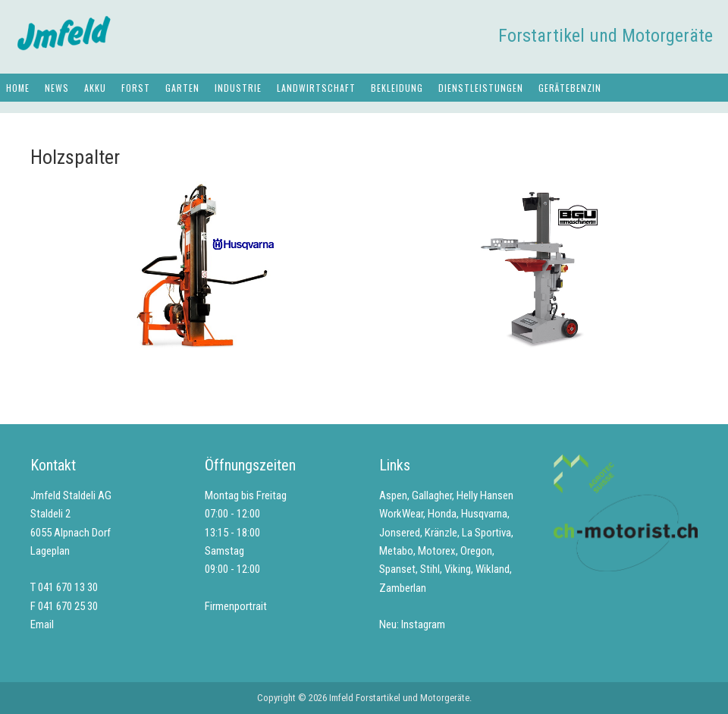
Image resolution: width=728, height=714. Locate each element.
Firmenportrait (236, 606)
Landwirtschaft (316, 88)
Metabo (396, 551)
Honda (442, 514)
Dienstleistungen (481, 88)
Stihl (430, 569)
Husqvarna (484, 514)
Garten (182, 88)
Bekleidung (397, 88)
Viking (458, 569)
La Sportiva (486, 533)
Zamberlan (403, 588)
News (57, 88)
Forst (136, 88)
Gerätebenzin (570, 88)
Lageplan (50, 551)
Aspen (393, 495)
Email (42, 624)
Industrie (238, 88)
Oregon (476, 551)
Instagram (423, 624)
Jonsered (400, 533)
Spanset (397, 569)
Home (18, 88)
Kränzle (441, 533)
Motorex (437, 551)
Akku (95, 88)
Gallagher (432, 495)
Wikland (493, 569)
